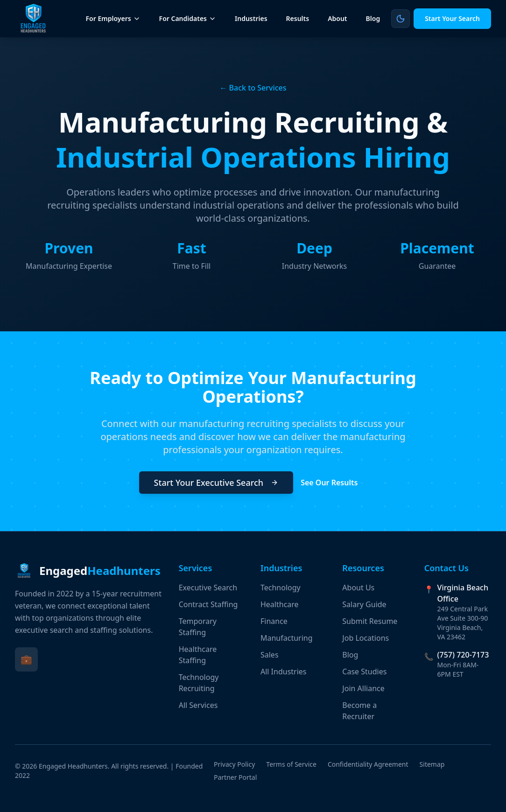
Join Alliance (363, 688)
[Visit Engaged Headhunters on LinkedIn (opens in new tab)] (26, 659)
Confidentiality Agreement (368, 764)
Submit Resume (370, 621)
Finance (274, 621)
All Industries (284, 672)
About (337, 18)
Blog (373, 18)
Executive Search (208, 588)
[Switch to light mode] (401, 19)
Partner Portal (235, 777)
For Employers (113, 18)
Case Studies (364, 672)
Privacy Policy (234, 764)
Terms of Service (291, 764)
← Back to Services (253, 88)
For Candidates (188, 18)
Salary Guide (364, 604)
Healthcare (280, 604)
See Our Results (334, 483)
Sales (270, 655)
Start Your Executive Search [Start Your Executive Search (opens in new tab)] (216, 483)
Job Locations (365, 638)
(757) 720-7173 (463, 655)
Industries (251, 18)
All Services (198, 705)
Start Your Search (452, 18)
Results (298, 18)
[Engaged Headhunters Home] (34, 19)
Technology (281, 588)
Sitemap (432, 764)
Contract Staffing (208, 604)
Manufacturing (287, 638)
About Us (358, 588)
